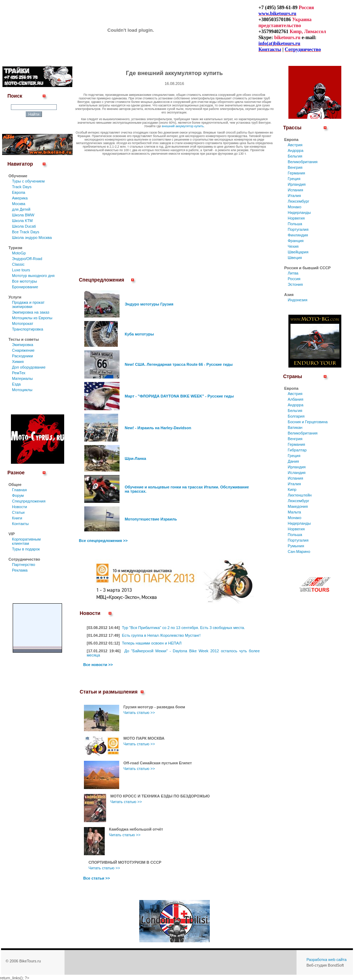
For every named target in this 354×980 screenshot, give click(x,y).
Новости (20, 507)
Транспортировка (28, 329)
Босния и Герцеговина (308, 422)
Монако (295, 207)
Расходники (22, 356)
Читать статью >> (139, 713)
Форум (18, 495)
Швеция (295, 258)
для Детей (21, 209)
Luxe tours (21, 270)
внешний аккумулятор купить (183, 126)
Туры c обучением (28, 181)
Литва (293, 273)
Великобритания (303, 162)
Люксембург (298, 201)
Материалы (22, 378)
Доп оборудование (29, 367)
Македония (298, 506)
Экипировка (23, 345)
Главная (19, 490)
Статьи (18, 512)
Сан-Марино (299, 551)
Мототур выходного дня (33, 276)
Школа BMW (23, 215)
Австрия (295, 145)
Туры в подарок (26, 549)
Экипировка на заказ (31, 312)
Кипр (292, 489)
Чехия (293, 246)
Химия (18, 362)
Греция (294, 179)
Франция (296, 241)
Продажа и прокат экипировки (28, 304)
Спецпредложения (29, 501)
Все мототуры (25, 281)
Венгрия (295, 167)
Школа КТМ (22, 221)
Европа (19, 192)
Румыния (296, 546)
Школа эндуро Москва (32, 238)
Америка (20, 198)
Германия (296, 173)
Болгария (296, 416)
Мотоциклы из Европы (32, 318)
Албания (295, 399)
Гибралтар (297, 450)
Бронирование (25, 287)
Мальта (294, 512)
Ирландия (297, 184)
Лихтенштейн (300, 495)
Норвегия (296, 218)
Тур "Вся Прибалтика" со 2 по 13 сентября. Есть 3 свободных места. (184, 628)
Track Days (22, 187)
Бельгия (295, 156)
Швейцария (298, 252)
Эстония (295, 284)
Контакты (20, 524)
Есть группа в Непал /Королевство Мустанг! (161, 635)
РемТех (19, 373)
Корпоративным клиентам (26, 541)
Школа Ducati (24, 226)
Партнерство (24, 565)
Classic (18, 264)
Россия (294, 279)
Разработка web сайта (326, 960)
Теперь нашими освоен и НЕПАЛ (152, 643)
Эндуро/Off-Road (27, 259)
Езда (16, 384)
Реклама (20, 570)
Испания (295, 190)
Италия (294, 196)
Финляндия (298, 235)
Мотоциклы (22, 390)
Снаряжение (23, 350)
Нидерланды (299, 212)
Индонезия (298, 300)
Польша (295, 224)
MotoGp (19, 253)
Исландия (297, 473)
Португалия (298, 229)
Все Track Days (26, 232)
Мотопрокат (23, 323)
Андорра (295, 150)
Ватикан (295, 427)
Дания (293, 461)
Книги (17, 518)
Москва (19, 204)
